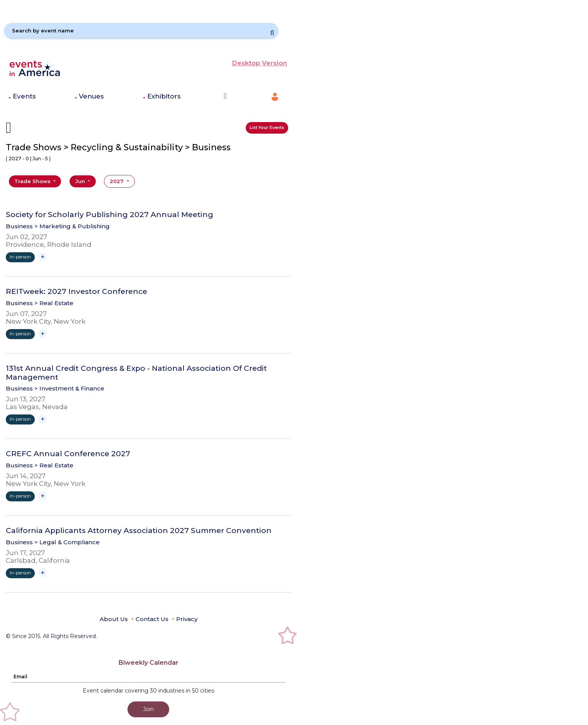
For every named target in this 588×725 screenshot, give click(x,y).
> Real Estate (54, 303)
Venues (91, 96)
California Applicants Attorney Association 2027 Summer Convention (139, 531)
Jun (81, 181)
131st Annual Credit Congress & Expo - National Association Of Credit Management (136, 373)
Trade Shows (33, 181)
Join (148, 709)
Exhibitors (164, 96)
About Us (114, 619)
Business (19, 226)
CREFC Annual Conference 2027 (68, 454)
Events (24, 96)
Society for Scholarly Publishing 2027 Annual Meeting (110, 215)
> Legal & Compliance (67, 542)
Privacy (187, 619)
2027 (117, 181)
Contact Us (152, 619)
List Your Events (267, 127)
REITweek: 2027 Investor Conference (76, 292)
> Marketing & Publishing (72, 226)
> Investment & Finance (69, 388)
